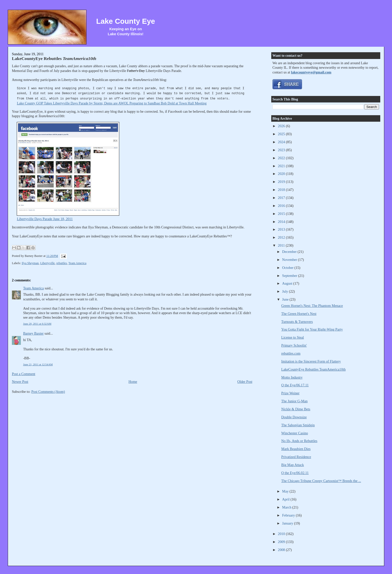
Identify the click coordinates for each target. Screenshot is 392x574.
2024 (282, 142)
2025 (282, 134)
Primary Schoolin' (294, 345)
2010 (282, 534)
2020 (282, 174)
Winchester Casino (295, 433)
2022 (282, 158)
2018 (282, 190)
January (288, 523)
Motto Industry (292, 377)
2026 (282, 126)
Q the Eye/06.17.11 (295, 385)
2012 (282, 237)
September (290, 276)
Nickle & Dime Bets (296, 409)
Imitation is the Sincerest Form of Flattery (311, 361)
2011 (282, 245)
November (290, 260)
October (288, 268)
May (286, 491)
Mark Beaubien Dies (296, 449)
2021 (282, 166)
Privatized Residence (296, 457)
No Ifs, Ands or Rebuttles (299, 441)
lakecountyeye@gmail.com (311, 72)
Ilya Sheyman (30, 263)
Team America (77, 263)
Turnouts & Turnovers (297, 322)
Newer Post (20, 382)
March (287, 507)
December (290, 252)
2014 (282, 222)
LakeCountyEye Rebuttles (54, 58)
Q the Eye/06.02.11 (295, 473)
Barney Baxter (33, 333)
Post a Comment (23, 374)
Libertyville (47, 263)
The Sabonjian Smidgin (298, 425)
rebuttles (61, 263)
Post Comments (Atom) (48, 392)
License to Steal (292, 337)
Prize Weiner (290, 393)
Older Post (245, 382)
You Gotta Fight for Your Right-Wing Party (312, 329)
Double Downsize (294, 417)
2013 (282, 229)
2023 (282, 150)
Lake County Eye (126, 21)
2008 (282, 550)
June (286, 299)
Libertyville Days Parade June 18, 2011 (45, 219)
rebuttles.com (291, 353)
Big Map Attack (292, 465)
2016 (282, 206)
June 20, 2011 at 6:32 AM (37, 324)
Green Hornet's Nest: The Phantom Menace (312, 306)
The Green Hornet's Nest (299, 314)
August (288, 283)
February (289, 515)
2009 (282, 542)
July (286, 291)
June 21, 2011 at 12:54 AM (38, 364)
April (286, 499)
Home (133, 382)
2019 (282, 182)
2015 (282, 214)
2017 (282, 198)
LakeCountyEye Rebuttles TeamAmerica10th (313, 369)
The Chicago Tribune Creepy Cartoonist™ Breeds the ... (321, 481)
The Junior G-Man (294, 401)
